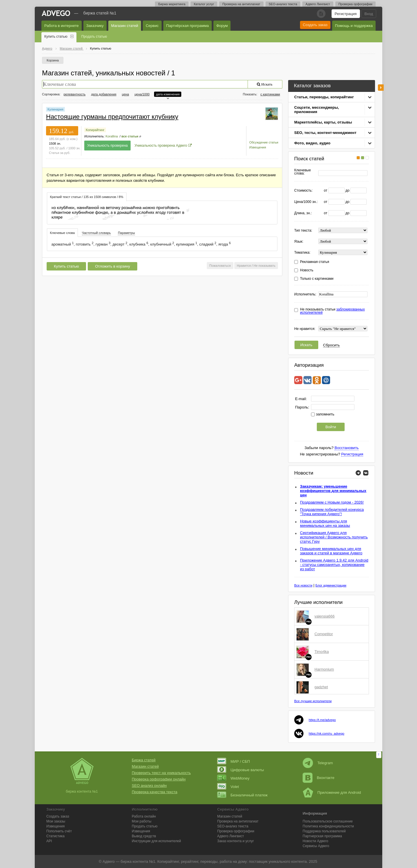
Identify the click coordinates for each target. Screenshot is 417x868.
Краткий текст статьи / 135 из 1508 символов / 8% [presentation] (87, 197)
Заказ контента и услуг (236, 841)
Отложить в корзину (112, 266)
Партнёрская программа (188, 26)
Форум (222, 26)
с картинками (270, 94)
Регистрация (346, 14)
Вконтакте (319, 778)
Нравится (244, 266)
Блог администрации (331, 585)
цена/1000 (142, 94)
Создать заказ (315, 25)
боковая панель (381, 88)
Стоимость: (303, 191)
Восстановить (346, 448)
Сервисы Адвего (316, 846)
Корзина (53, 60)
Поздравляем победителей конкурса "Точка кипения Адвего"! (332, 512)
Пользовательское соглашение (328, 821)
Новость (307, 270)
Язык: (299, 242)
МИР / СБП (234, 761)
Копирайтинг (95, 130)
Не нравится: (305, 329)
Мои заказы (56, 821)
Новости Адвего (316, 841)
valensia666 (324, 616)
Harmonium (324, 669)
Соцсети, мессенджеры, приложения (317, 110)
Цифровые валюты (240, 770)
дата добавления (104, 94)
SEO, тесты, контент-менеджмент (325, 133)
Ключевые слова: (302, 172)
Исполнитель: (305, 294)
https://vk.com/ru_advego (327, 733)
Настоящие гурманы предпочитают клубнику (112, 117)
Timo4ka (322, 652)
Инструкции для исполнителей (156, 841)
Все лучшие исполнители (313, 701)
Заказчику (95, 26)
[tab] (87, 197)
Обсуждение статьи (264, 142)
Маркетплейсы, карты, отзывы (323, 122)
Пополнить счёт (59, 831)
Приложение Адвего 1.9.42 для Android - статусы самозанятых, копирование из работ (334, 565)
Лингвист (231, 836)
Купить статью (56, 37)
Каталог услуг (204, 4)
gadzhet (321, 687)
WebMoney (233, 778)
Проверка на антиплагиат (241, 4)
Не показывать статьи (332, 311)
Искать (306, 345)
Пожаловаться (220, 266)
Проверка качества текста (154, 792)
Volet (228, 787)
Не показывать (264, 266)
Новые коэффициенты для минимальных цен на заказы (325, 523)
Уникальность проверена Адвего (161, 146)
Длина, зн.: (303, 213)
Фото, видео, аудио (312, 143)
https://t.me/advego (322, 720)
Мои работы (142, 821)
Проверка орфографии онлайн (159, 779)
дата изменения (168, 94)
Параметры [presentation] (126, 233)
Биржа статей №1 (100, 13)
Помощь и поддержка (354, 26)
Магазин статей (125, 26)
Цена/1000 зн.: (306, 202)
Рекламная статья (315, 262)
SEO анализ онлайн (149, 786)
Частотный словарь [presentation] (96, 233)
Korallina (112, 136)
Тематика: (302, 253)
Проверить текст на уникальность (161, 773)
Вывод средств (144, 836)
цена (126, 94)
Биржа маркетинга (172, 4)
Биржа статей (144, 760)
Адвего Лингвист (318, 4)
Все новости (303, 585)
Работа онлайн (144, 816)
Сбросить (332, 345)
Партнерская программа (322, 836)
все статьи (130, 136)
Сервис (152, 26)
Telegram (318, 763)
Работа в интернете (62, 26)
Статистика (55, 836)
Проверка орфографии (355, 4)
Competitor (324, 634)
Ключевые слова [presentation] (63, 233)
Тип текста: (303, 231)
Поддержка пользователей (324, 831)
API (49, 841)
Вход (369, 14)
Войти (331, 427)
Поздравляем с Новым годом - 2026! (332, 502)
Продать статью (94, 37)
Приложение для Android (332, 792)
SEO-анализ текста (283, 4)
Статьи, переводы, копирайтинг (324, 97)
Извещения (258, 147)
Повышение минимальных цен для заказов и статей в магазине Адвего (331, 551)
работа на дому (233, 861)
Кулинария (55, 109)
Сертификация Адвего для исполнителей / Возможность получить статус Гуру (334, 537)
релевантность (74, 94)
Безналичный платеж (242, 795)
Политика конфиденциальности (328, 826)
